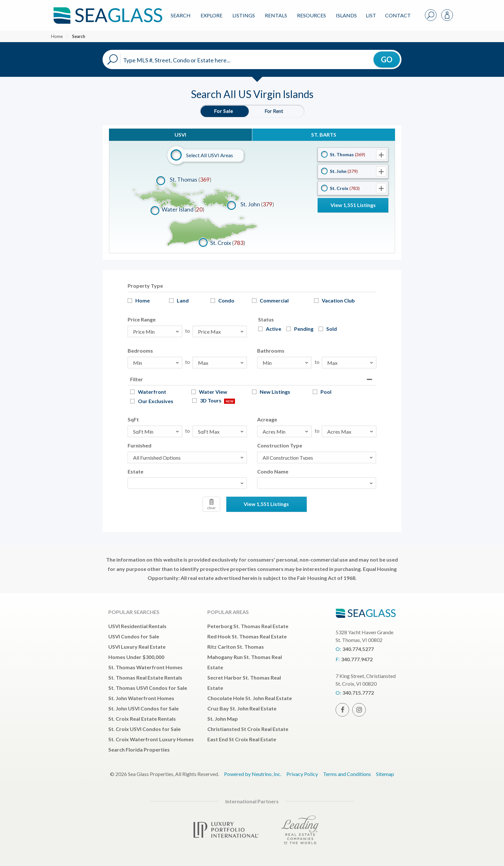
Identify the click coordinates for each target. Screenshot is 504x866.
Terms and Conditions (347, 774)
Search (181, 15)
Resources (311, 15)
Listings (244, 15)
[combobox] (187, 483)
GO (387, 59)
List (371, 15)
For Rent (274, 111)
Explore (212, 15)
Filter (137, 379)
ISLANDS (346, 15)
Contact (398, 15)
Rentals (276, 15)
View (353, 205)
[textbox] (131, 483)
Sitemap (385, 774)
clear (211, 505)
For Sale (224, 111)
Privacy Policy (302, 774)
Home (57, 36)
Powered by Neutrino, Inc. (253, 774)
